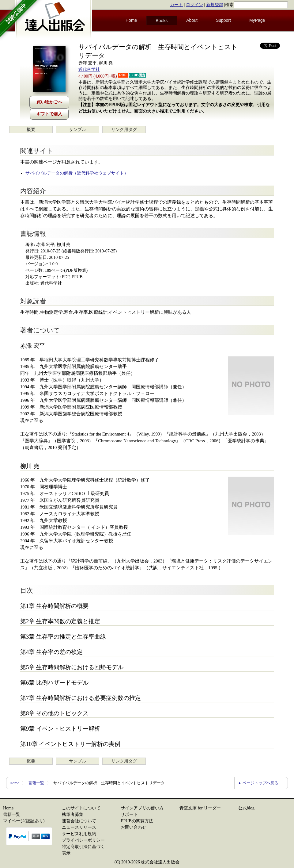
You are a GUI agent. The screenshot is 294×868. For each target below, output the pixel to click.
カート (176, 5)
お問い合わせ (134, 827)
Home (131, 20)
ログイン (194, 5)
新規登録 (215, 5)
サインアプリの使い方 (142, 808)
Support (223, 20)
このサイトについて (81, 808)
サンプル (77, 130)
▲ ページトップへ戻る (258, 783)
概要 (31, 130)
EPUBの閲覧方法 (137, 821)
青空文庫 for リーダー (200, 808)
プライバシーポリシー (83, 840)
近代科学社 (89, 69)
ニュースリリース (79, 827)
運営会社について (79, 821)
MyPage (257, 20)
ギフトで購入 (49, 114)
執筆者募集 (73, 814)
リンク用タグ (124, 130)
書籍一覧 (36, 783)
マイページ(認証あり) (24, 821)
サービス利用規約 (79, 834)
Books (162, 21)
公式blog (246, 808)
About (192, 20)
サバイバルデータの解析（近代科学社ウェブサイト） (77, 173)
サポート (129, 814)
